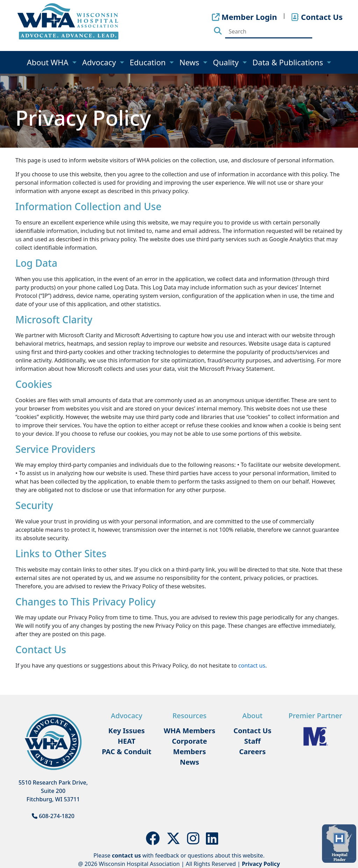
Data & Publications (289, 62)
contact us (252, 665)
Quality (227, 62)
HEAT (127, 741)
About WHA (49, 62)
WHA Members (189, 731)
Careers (252, 752)
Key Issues (127, 731)
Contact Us (252, 731)
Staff (252, 741)
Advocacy (100, 62)
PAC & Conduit (127, 752)
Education (149, 62)
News (190, 62)
